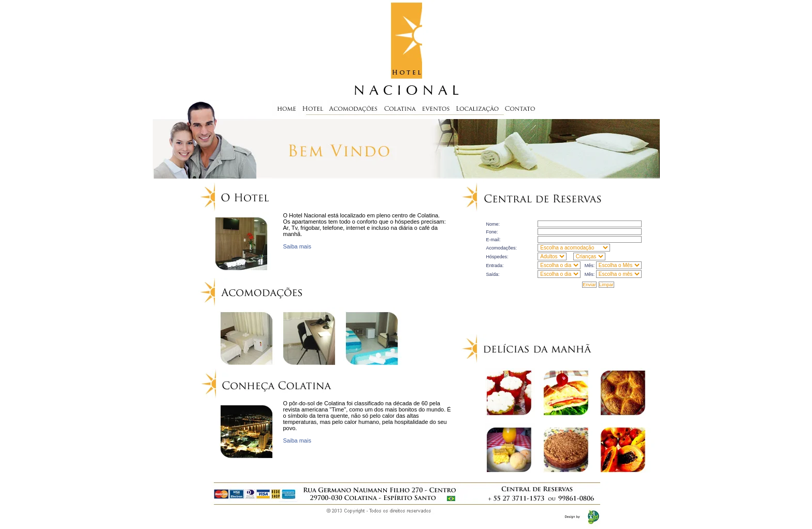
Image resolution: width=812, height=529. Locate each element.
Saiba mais (297, 246)
